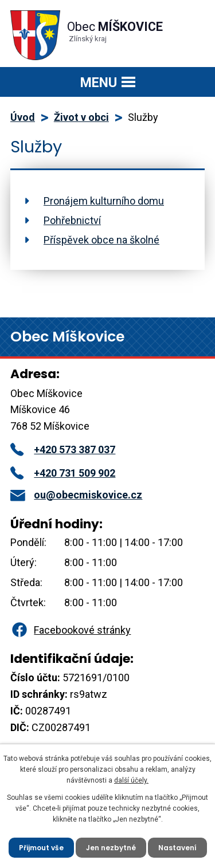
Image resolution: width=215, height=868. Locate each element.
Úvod (23, 117)
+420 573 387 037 (63, 449)
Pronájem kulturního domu (104, 201)
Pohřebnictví (72, 220)
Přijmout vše (41, 848)
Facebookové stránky (71, 630)
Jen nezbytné (111, 848)
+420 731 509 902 (63, 473)
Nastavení (177, 848)
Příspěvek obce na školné (101, 240)
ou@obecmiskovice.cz (76, 495)
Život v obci (81, 117)
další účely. (131, 780)
